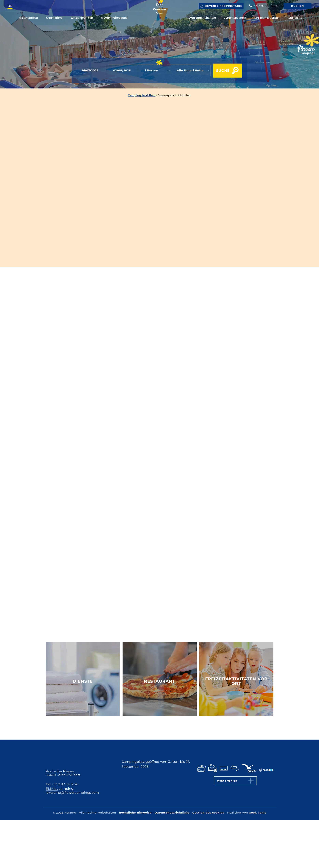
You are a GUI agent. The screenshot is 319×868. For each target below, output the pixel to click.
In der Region (268, 18)
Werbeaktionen (202, 18)
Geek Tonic (258, 813)
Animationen (236, 18)
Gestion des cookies (208, 813)
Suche (219, 71)
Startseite (29, 18)
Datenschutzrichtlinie (172, 813)
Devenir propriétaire (221, 6)
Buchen (298, 6)
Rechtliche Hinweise (136, 813)
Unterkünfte (82, 18)
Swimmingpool (115, 18)
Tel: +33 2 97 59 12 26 (62, 784)
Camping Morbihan (142, 95)
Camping (54, 18)
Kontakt (295, 18)
